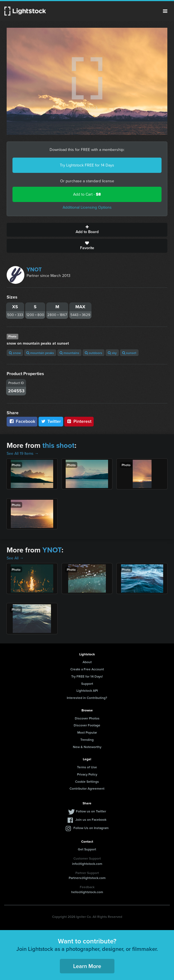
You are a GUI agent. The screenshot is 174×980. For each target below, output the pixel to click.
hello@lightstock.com (87, 892)
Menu (165, 11)
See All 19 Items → (23, 454)
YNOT (34, 269)
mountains (69, 353)
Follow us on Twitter (91, 811)
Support (87, 684)
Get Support (87, 849)
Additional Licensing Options (87, 207)
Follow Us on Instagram (91, 828)
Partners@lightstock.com (87, 878)
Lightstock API (87, 690)
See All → (15, 558)
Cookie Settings (87, 781)
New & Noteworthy (87, 747)
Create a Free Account (87, 669)
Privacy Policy (87, 774)
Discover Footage (87, 725)
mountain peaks (40, 353)
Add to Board (87, 230)
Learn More (87, 966)
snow (15, 353)
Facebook (22, 421)
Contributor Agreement (87, 788)
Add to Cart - (87, 194)
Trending (87, 740)
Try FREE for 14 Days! (87, 676)
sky (112, 353)
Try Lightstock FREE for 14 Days (87, 165)
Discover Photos (87, 718)
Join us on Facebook (91, 819)
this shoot (58, 445)
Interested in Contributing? (87, 698)
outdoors (94, 353)
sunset (129, 353)
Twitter (51, 421)
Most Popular (87, 732)
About (87, 662)
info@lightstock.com (87, 864)
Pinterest (79, 421)
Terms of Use (87, 767)
